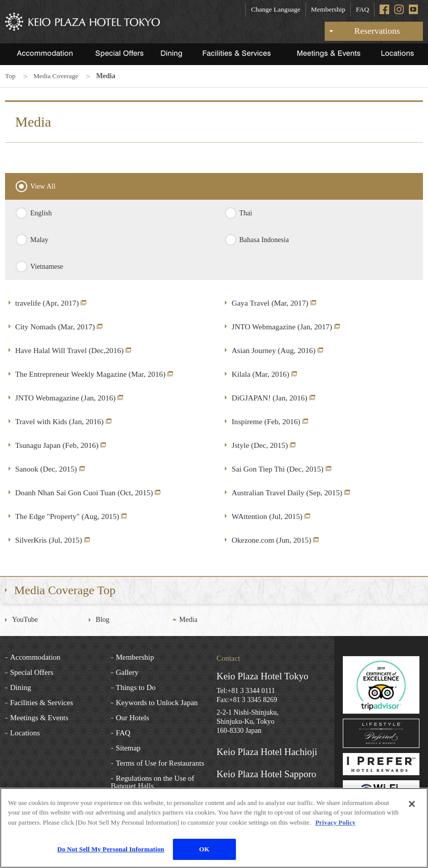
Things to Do (136, 687)
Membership (328, 9)
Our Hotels (133, 717)
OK (204, 849)
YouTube (25, 619)
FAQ (362, 9)
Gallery (127, 672)
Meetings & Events (39, 717)
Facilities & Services (42, 702)
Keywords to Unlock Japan (157, 702)
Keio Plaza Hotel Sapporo (267, 773)
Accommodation (35, 657)
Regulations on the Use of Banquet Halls (152, 782)
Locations (25, 732)
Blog (103, 619)
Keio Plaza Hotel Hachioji (267, 751)
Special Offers (32, 672)
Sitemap (128, 747)
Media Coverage (57, 76)
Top (11, 76)
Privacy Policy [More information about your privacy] (335, 822)
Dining (21, 687)
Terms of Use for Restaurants (160, 763)
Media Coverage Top (65, 590)
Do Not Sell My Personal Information (111, 849)
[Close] (412, 804)
